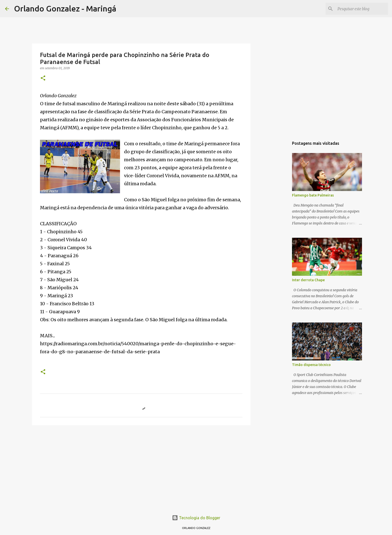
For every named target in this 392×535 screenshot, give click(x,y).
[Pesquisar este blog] (362, 9)
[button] (43, 78)
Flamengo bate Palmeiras (313, 195)
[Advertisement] (141, 468)
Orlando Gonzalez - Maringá (65, 8)
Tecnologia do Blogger (196, 518)
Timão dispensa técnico (311, 365)
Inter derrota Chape (308, 280)
